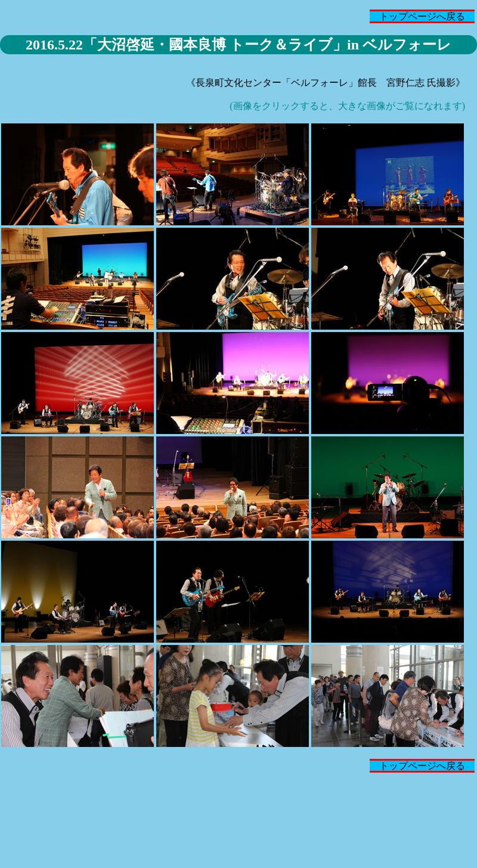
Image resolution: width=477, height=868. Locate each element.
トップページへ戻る (422, 16)
